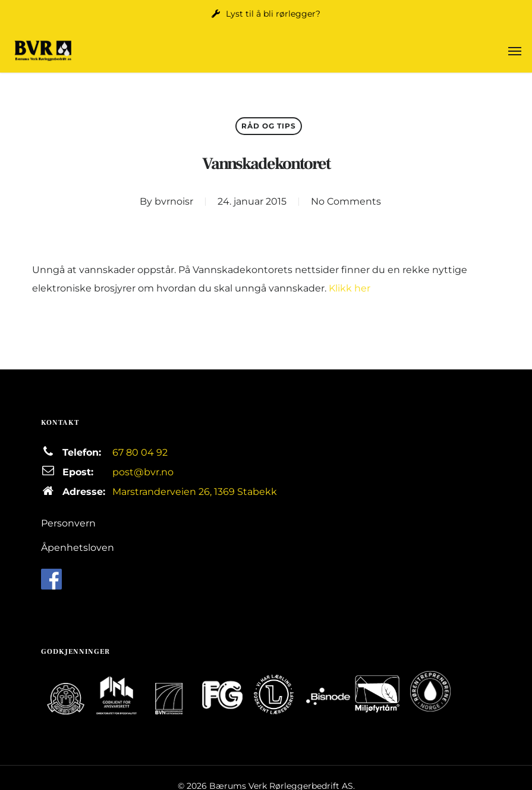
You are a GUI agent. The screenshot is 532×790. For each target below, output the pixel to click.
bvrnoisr (174, 201)
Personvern (68, 523)
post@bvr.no (143, 472)
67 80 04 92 (140, 452)
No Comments (346, 201)
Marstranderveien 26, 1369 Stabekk (195, 492)
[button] (515, 51)
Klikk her (350, 288)
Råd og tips (269, 126)
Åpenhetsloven (78, 548)
